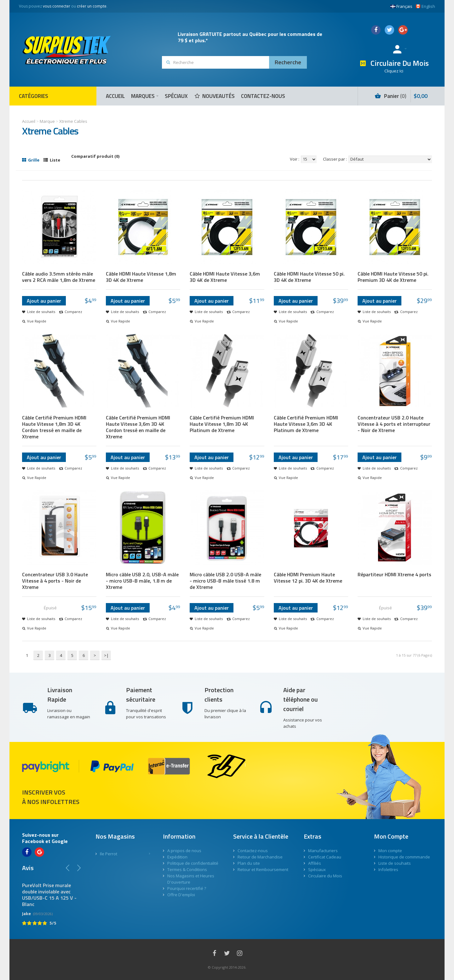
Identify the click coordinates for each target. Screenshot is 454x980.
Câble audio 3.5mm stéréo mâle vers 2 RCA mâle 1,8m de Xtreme (59, 277)
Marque (47, 121)
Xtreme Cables (73, 121)
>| (106, 655)
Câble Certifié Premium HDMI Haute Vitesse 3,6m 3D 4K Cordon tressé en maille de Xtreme (138, 427)
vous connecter (57, 6)
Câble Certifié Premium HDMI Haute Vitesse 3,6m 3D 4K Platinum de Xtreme (306, 424)
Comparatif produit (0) (95, 156)
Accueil (29, 121)
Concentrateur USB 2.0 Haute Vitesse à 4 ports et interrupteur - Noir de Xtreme (394, 424)
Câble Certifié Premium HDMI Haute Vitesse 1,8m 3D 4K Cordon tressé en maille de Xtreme (54, 427)
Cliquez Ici (394, 71)
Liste (52, 160)
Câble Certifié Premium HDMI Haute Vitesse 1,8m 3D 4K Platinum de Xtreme (222, 424)
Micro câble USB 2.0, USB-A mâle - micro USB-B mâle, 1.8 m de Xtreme (142, 581)
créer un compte (92, 6)
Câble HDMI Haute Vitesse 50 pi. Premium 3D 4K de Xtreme (393, 277)
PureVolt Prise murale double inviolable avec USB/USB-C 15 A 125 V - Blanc (49, 895)
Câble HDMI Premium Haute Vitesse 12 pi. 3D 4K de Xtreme (308, 578)
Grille (31, 160)
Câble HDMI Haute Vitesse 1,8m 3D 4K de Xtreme (141, 277)
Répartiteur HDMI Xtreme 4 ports (394, 574)
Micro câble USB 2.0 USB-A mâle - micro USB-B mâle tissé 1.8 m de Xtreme (225, 581)
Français (401, 6)
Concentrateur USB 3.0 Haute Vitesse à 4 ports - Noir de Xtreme (55, 581)
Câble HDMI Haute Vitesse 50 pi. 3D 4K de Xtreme (309, 277)
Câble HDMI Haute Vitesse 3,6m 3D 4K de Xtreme (225, 277)
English (425, 6)
